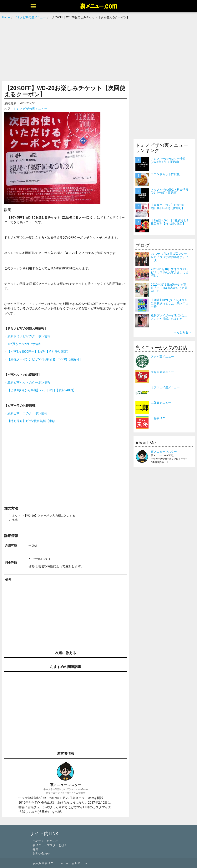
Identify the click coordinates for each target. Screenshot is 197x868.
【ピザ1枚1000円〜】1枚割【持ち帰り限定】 (39, 352)
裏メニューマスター (164, 452)
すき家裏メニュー (162, 372)
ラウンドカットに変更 (165, 174)
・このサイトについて (44, 841)
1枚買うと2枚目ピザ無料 (24, 344)
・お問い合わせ (40, 853)
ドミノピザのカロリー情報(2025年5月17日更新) (168, 160)
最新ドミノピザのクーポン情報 (29, 336)
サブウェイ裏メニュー (165, 387)
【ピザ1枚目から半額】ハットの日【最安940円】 (42, 390)
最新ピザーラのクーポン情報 (27, 413)
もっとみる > (182, 332)
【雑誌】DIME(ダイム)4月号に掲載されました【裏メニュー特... (170, 303)
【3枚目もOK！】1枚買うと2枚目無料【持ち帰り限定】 (169, 222)
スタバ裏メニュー (162, 356)
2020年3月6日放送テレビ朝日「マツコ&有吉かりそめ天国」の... (169, 288)
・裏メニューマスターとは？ (48, 845)
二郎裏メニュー (161, 403)
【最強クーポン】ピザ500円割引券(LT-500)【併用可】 (45, 359)
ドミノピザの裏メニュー (30, 109)
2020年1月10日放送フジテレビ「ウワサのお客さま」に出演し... (170, 272)
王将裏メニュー (161, 418)
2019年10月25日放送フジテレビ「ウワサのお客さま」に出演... (170, 257)
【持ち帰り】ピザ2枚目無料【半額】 (33, 421)
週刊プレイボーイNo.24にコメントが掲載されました (169, 317)
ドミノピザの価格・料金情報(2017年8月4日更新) (170, 191)
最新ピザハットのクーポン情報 (29, 382)
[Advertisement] (98, 50)
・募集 (34, 849)
